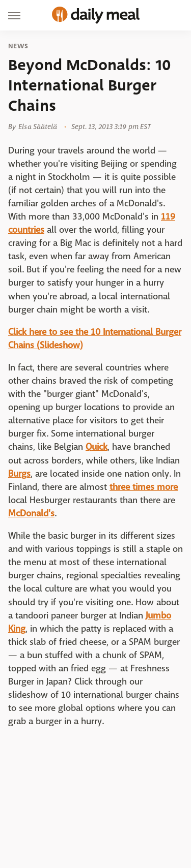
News (18, 46)
